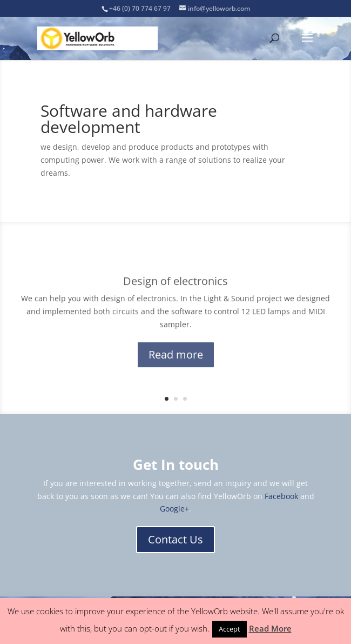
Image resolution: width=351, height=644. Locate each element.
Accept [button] (230, 629)
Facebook (281, 496)
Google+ (174, 509)
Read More (270, 628)
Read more (176, 358)
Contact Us (175, 539)
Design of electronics (175, 284)
